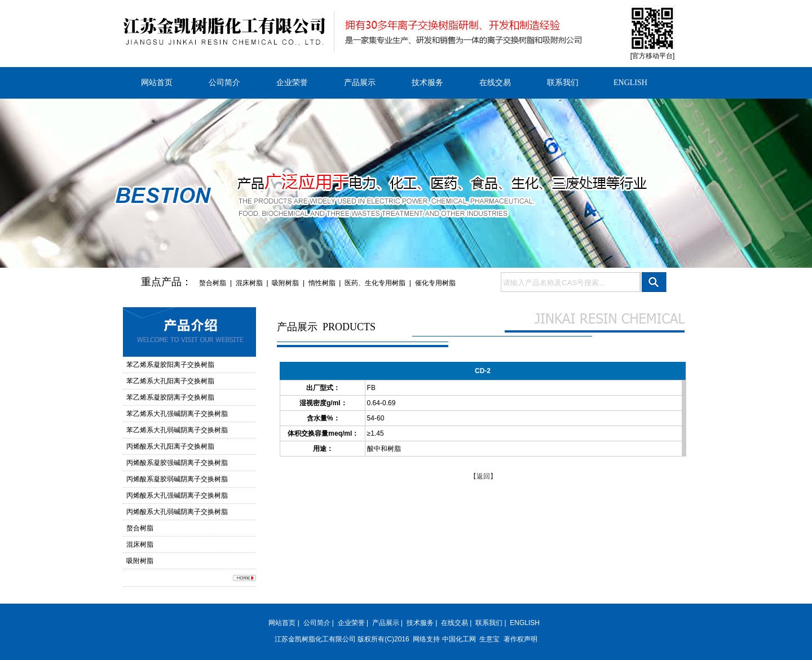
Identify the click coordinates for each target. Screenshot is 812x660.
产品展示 (360, 83)
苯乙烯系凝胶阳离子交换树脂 (170, 365)
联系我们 (563, 83)
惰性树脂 (322, 283)
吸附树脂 (285, 283)
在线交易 (495, 83)
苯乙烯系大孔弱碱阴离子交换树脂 (177, 430)
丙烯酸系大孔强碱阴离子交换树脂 (177, 495)
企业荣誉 (292, 83)
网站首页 (157, 83)
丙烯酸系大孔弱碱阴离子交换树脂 (177, 512)
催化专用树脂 (435, 283)
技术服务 (427, 83)
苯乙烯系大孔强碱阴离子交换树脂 (177, 414)
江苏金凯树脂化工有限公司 (315, 639)
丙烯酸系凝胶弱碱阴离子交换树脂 (177, 479)
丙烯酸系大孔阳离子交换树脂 (170, 446)
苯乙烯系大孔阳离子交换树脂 (170, 381)
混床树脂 (249, 283)
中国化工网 (459, 639)
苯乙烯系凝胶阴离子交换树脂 (170, 397)
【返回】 (483, 476)
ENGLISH (630, 83)
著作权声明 (520, 639)
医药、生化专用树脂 (375, 283)
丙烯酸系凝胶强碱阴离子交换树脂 (177, 463)
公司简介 (224, 83)
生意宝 (489, 639)
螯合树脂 (213, 283)
